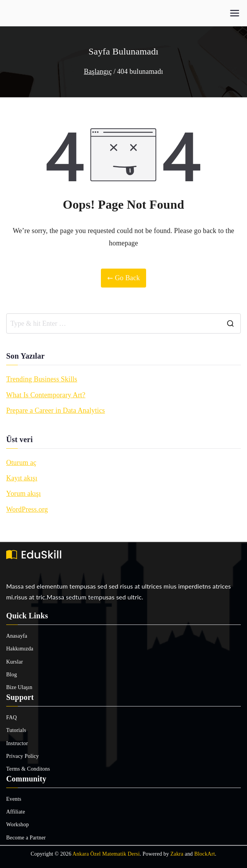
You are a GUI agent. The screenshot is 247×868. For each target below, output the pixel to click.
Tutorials (16, 730)
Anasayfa (17, 636)
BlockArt (204, 854)
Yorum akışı (24, 494)
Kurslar (14, 662)
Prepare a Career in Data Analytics (56, 410)
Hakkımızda (20, 649)
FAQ (12, 717)
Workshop (18, 825)
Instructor (17, 743)
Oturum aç (21, 463)
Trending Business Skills (42, 379)
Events (14, 799)
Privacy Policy (23, 756)
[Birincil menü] (235, 13)
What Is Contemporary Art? (46, 395)
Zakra (177, 854)
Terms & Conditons (28, 769)
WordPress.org (27, 509)
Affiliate (16, 812)
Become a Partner (26, 838)
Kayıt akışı (22, 478)
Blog (12, 675)
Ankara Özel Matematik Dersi (106, 854)
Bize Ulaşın (19, 687)
